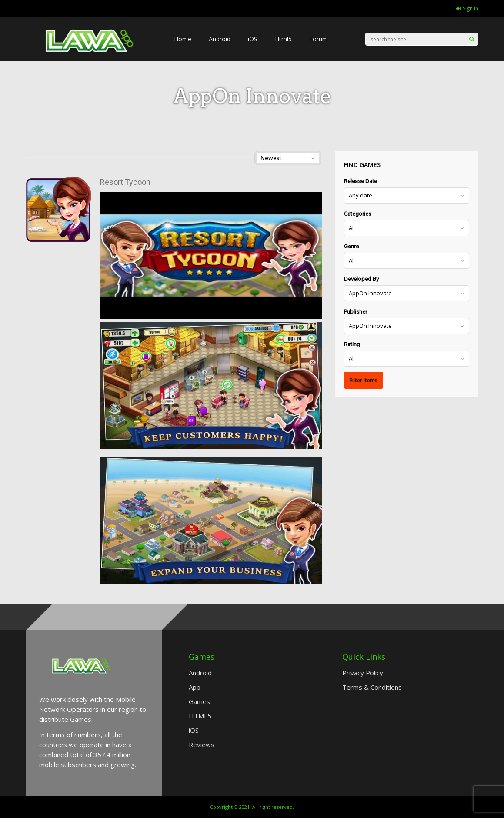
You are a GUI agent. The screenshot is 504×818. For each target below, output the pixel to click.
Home (183, 39)
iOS (253, 39)
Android (220, 39)
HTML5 (200, 716)
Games (199, 701)
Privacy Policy (363, 673)
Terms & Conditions (372, 687)
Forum (319, 39)
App (195, 687)
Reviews (202, 745)
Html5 (283, 39)
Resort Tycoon (125, 182)
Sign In (467, 8)
